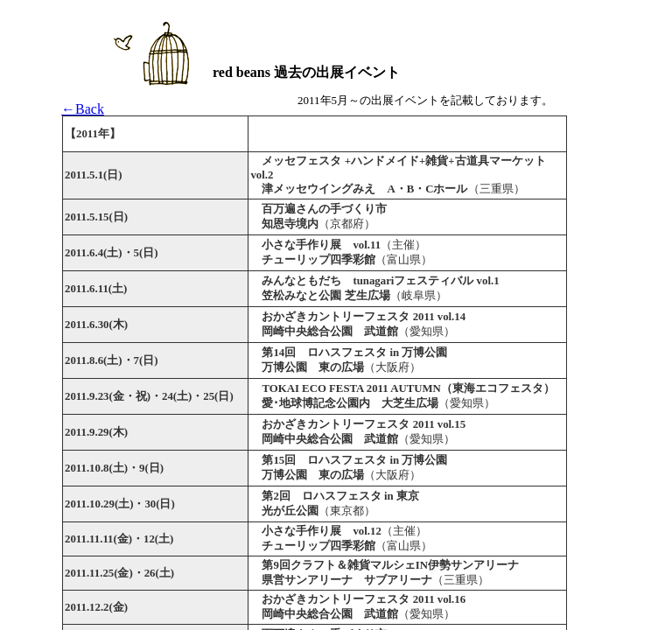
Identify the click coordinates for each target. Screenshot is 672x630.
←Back (83, 109)
